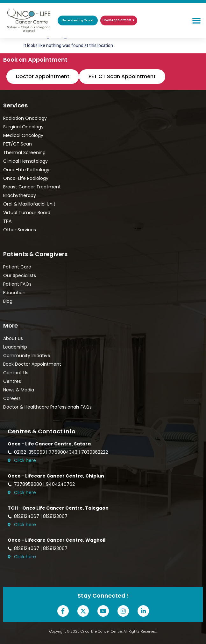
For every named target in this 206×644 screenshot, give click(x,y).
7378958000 (28, 484)
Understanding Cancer (78, 20)
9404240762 (60, 484)
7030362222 (95, 452)
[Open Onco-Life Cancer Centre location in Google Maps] (105, 461)
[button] (196, 20)
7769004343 (63, 452)
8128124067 (27, 516)
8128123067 (55, 516)
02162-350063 (29, 452)
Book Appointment (117, 20)
